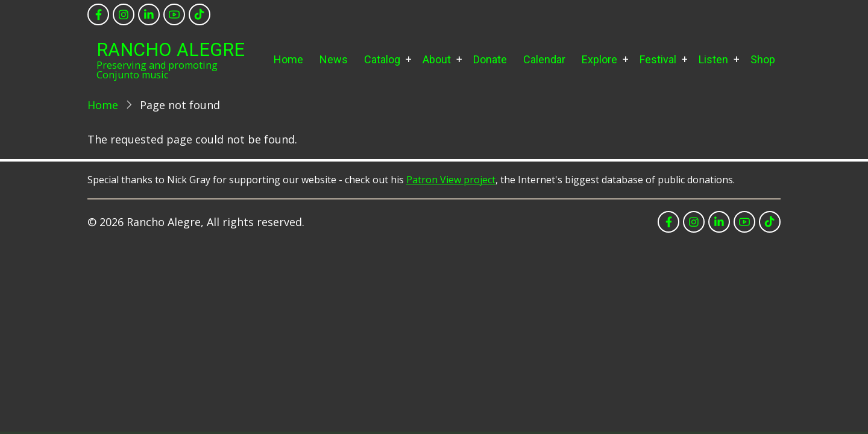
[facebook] (98, 14)
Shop (763, 59)
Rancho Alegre (171, 50)
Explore (599, 59)
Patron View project (451, 180)
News (334, 59)
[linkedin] (149, 14)
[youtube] (174, 14)
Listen (713, 59)
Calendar (544, 59)
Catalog (382, 59)
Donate (490, 59)
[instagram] (124, 14)
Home (288, 59)
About (437, 59)
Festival (658, 59)
